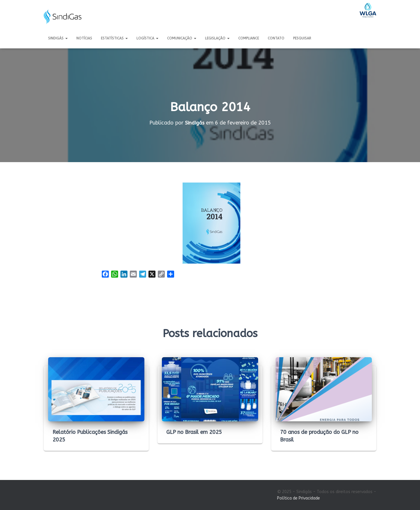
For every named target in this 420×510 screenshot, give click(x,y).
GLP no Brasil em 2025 (194, 432)
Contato (276, 38)
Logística (147, 38)
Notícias (84, 38)
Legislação (217, 38)
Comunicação (182, 38)
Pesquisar (302, 38)
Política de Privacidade (299, 498)
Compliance (249, 38)
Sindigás (58, 38)
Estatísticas (114, 38)
